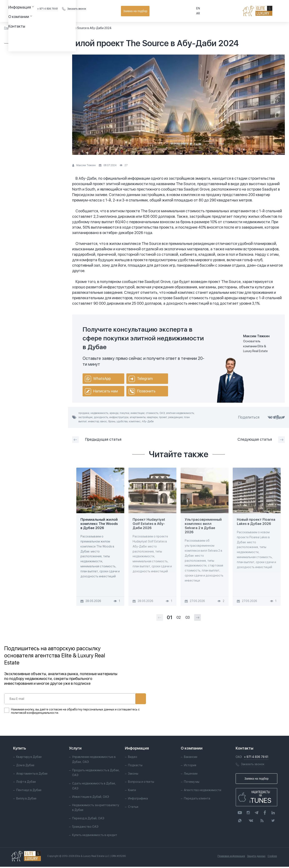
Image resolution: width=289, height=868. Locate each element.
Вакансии (190, 758)
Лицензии (190, 775)
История (190, 766)
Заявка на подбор (266, 11)
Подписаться (127, 699)
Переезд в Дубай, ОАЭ (88, 820)
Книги (132, 791)
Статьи (24, 28)
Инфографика (138, 800)
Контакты (126, 11)
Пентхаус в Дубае (29, 791)
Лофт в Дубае (26, 783)
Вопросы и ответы (141, 783)
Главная (10, 28)
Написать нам (101, 391)
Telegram (141, 379)
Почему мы (191, 783)
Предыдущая (97, 440)
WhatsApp (98, 379)
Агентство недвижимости (202, 791)
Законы (133, 775)
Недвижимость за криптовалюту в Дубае (96, 809)
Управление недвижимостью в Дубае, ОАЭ (94, 761)
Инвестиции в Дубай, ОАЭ (91, 798)
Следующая (261, 440)
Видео (132, 758)
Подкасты (135, 766)
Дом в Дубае (25, 766)
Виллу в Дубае (26, 800)
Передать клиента (197, 800)
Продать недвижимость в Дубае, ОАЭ (91, 774)
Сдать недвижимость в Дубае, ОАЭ (94, 787)
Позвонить (142, 391)
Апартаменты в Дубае (32, 775)
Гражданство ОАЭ (85, 828)
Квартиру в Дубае (29, 758)
